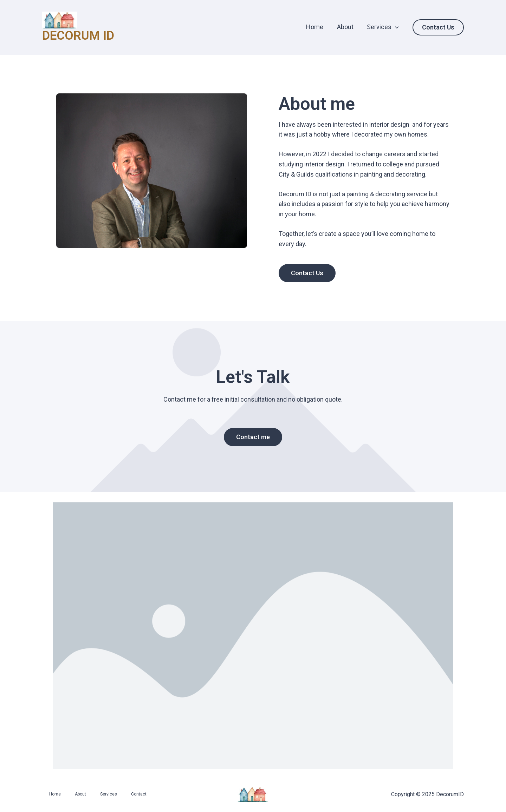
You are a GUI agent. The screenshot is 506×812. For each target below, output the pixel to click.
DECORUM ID (78, 36)
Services (383, 27)
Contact (139, 794)
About (346, 27)
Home (317, 27)
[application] (395, 27)
